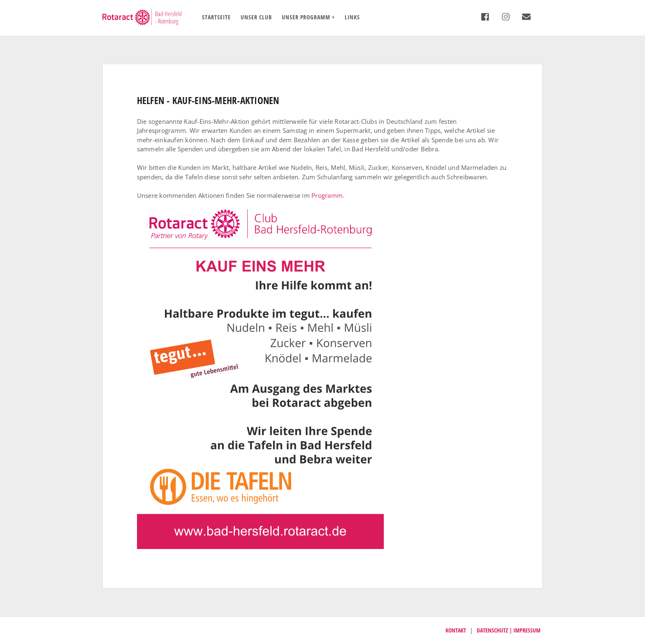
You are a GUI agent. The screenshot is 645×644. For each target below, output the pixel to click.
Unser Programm (306, 17)
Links (352, 17)
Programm (327, 195)
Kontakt (456, 630)
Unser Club (256, 17)
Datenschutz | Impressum (509, 630)
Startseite (216, 17)
